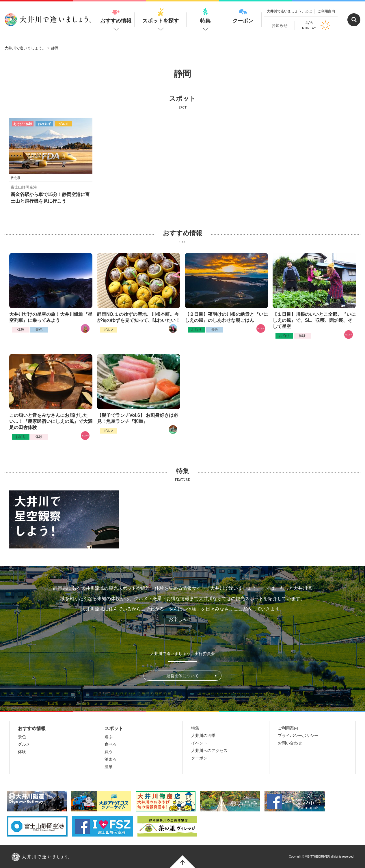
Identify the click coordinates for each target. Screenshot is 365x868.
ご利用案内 (326, 11)
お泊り (196, 330)
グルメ (109, 330)
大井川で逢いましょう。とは (289, 11)
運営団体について (182, 676)
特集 (205, 16)
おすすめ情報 (116, 16)
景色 (39, 330)
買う (109, 752)
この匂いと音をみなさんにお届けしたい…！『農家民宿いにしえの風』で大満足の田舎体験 (51, 421)
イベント (199, 743)
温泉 (109, 767)
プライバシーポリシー (298, 736)
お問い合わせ (290, 743)
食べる (111, 744)
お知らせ (280, 25)
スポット (114, 728)
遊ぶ (109, 737)
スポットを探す (161, 16)
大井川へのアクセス (209, 751)
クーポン (243, 16)
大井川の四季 (203, 736)
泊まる (111, 759)
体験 (21, 330)
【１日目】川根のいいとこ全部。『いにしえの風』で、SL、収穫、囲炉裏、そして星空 (314, 320)
